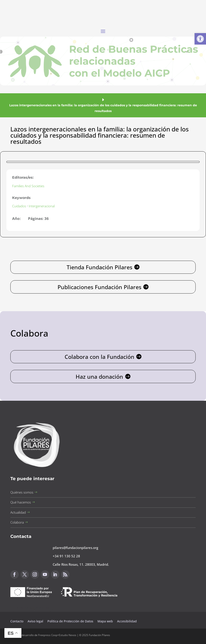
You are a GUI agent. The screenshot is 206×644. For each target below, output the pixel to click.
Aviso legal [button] (36, 621)
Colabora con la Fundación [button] (99, 357)
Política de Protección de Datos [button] (71, 621)
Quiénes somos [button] (22, 492)
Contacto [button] (17, 621)
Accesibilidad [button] (127, 621)
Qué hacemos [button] (21, 502)
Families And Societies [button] (28, 186)
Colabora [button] (17, 522)
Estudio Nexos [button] (68, 635)
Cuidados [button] (19, 206)
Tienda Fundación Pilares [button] (99, 267)
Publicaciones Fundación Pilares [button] (99, 287)
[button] (200, 39)
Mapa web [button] (105, 621)
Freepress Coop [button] (48, 635)
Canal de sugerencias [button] (32, 608)
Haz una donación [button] (99, 376)
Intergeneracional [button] (42, 206)
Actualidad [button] (18, 512)
